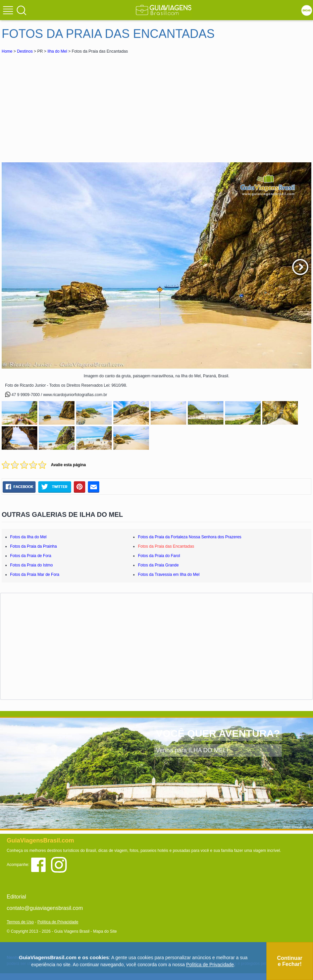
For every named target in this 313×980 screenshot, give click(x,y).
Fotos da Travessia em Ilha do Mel (169, 575)
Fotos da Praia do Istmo (31, 565)
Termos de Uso (20, 922)
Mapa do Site (105, 931)
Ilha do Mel (57, 51)
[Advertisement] (61, 105)
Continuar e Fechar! (290, 961)
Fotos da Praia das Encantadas (166, 546)
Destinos (25, 51)
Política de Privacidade (58, 922)
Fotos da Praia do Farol (159, 556)
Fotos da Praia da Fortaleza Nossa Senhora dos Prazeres (190, 537)
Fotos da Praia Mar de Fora (35, 575)
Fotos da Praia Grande (158, 565)
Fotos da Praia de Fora (31, 556)
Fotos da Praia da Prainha (33, 546)
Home (7, 51)
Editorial (16, 897)
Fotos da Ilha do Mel (28, 537)
